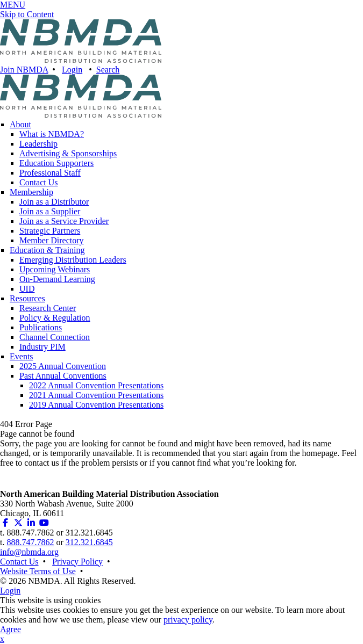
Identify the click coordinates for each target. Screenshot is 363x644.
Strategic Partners (50, 231)
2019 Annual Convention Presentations (96, 405)
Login (72, 70)
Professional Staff (50, 173)
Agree (10, 629)
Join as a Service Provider (64, 221)
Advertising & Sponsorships (68, 153)
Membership (31, 192)
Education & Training (47, 250)
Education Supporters (56, 163)
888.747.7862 (30, 542)
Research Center (48, 308)
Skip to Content (27, 14)
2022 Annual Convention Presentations (96, 385)
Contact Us (39, 182)
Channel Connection (55, 337)
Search (108, 70)
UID (27, 289)
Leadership (38, 144)
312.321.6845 (89, 542)
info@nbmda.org (29, 552)
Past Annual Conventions (63, 376)
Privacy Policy (77, 562)
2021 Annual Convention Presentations (96, 395)
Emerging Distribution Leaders (73, 260)
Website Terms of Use (38, 571)
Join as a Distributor (54, 202)
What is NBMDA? (52, 134)
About (20, 124)
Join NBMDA (24, 70)
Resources (27, 298)
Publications (41, 327)
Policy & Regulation (55, 318)
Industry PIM (42, 347)
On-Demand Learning (57, 279)
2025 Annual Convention (63, 366)
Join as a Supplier (50, 211)
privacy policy (188, 620)
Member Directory (52, 240)
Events (22, 356)
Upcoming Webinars (55, 269)
